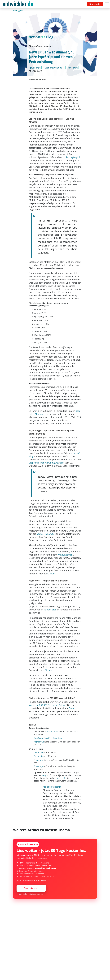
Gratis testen (95, 4)
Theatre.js (38, 766)
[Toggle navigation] (18, 4)
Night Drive (39, 742)
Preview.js (38, 760)
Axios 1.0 (61, 778)
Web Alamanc (52, 732)
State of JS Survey (45, 534)
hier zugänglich (73, 157)
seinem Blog (50, 610)
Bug (44, 775)
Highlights (18, 11)
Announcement (65, 555)
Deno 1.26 (38, 753)
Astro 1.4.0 (39, 756)
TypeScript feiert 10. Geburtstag (48, 738)
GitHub (51, 574)
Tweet (72, 708)
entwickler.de (18, 5)
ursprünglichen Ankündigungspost (47, 463)
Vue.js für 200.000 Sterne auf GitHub (47, 705)
